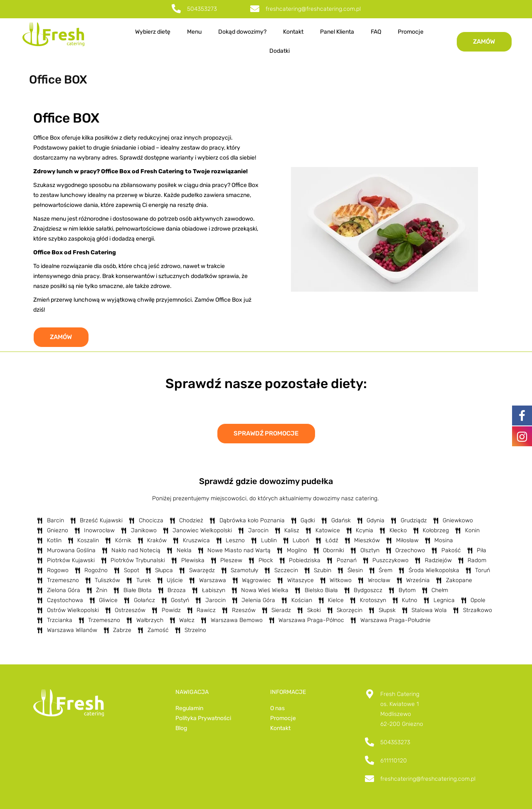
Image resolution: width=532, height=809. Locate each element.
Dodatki (280, 51)
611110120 (394, 761)
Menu (194, 32)
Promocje (411, 32)
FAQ (376, 32)
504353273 (202, 9)
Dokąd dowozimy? (242, 32)
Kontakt (293, 32)
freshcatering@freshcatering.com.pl (313, 9)
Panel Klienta (337, 32)
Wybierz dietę (153, 32)
